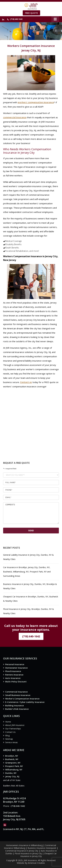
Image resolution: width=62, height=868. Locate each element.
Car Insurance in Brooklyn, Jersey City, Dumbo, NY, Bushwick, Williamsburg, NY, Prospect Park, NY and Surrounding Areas (27, 572)
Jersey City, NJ (12, 776)
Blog (7, 735)
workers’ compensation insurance (36, 102)
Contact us (26, 382)
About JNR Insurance (15, 725)
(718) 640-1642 (16, 19)
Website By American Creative (31, 863)
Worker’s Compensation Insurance (22, 699)
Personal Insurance (15, 664)
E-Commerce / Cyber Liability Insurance (25, 702)
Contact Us (10, 732)
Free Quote (31, 13)
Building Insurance (14, 706)
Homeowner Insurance (16, 668)
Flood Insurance (13, 671)
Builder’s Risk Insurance (17, 709)
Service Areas (11, 742)
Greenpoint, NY (13, 763)
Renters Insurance (14, 675)
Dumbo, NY (11, 773)
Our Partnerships (13, 729)
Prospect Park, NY (14, 766)
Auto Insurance (13, 678)
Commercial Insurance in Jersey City (22, 851)
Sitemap (9, 739)
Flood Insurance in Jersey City (28, 853)
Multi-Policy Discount (16, 682)
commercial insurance (15, 117)
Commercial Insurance (16, 692)
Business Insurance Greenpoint (42, 848)
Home (8, 722)
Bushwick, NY (12, 759)
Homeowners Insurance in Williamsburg (24, 845)
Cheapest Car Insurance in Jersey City (39, 855)
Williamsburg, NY (14, 770)
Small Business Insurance (18, 695)
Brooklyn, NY (12, 756)
